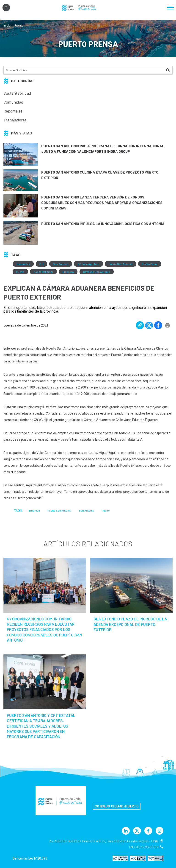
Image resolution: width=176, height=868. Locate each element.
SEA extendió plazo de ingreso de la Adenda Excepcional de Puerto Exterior (130, 624)
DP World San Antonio (97, 272)
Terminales (23, 264)
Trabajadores (15, 120)
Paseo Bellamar (43, 272)
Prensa (19, 25)
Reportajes (13, 111)
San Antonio (61, 264)
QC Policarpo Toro (88, 264)
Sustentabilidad (17, 93)
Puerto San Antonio (121, 264)
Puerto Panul (150, 264)
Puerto (20, 272)
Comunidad (13, 102)
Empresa (68, 272)
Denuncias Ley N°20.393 (30, 858)
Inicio (7, 25)
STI (41, 264)
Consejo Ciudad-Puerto (117, 806)
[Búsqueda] (88, 70)
